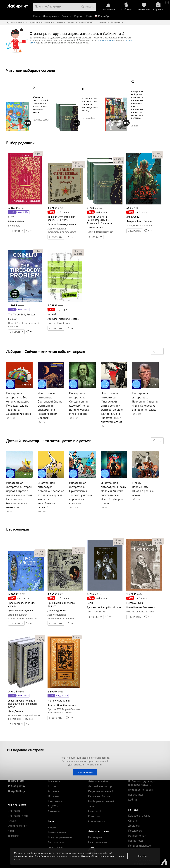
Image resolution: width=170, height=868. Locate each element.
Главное (67, 16)
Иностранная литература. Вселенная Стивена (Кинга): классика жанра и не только (145, 402)
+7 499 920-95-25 (85, 22)
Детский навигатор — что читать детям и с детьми (49, 441)
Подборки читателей (101, 801)
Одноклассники (17, 826)
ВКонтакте (14, 811)
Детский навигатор (100, 786)
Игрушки (53, 796)
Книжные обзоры (99, 796)
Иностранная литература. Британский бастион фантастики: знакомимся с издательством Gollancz (51, 406)
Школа (52, 786)
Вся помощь (136, 841)
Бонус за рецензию (60, 837)
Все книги (54, 781)
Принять (142, 856)
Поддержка (117, 22)
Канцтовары (56, 801)
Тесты (92, 806)
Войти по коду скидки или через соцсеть (142, 783)
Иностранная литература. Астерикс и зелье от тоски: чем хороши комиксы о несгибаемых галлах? (51, 495)
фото (38, 153)
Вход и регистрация (141, 790)
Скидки (71, 22)
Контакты (104, 22)
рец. (78, 163)
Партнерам (95, 837)
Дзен (11, 831)
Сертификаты (36, 22)
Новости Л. (95, 811)
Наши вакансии (98, 842)
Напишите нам (137, 836)
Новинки (60, 22)
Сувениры (54, 811)
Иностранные (51, 16)
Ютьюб (12, 821)
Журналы (54, 791)
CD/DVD (53, 806)
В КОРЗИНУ (17, 231)
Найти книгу (85, 772)
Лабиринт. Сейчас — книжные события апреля (46, 351)
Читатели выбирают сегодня (31, 70)
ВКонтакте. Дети (18, 816)
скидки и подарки (106, 40)
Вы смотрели (136, 795)
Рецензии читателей (101, 791)
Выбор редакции (20, 143)
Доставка (134, 826)
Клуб (89, 16)
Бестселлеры (18, 529)
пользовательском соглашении (64, 856)
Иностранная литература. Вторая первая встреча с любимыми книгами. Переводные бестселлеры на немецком (19, 495)
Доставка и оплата (17, 22)
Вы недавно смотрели (26, 750)
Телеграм (13, 836)
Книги (36, 16)
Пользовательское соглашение (139, 847)
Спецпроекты (96, 821)
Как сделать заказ (139, 816)
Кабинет (133, 800)
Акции (52, 827)
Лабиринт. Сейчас (99, 781)
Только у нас (56, 847)
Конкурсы (94, 816)
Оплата (133, 821)
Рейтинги (49, 22)
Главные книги (57, 832)
